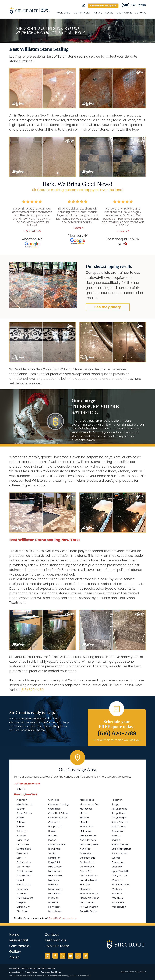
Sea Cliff (116, 835)
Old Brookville (87, 862)
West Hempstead (121, 885)
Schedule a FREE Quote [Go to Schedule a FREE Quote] (103, 6)
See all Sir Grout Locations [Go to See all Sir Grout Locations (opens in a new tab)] (63, 918)
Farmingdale (23, 885)
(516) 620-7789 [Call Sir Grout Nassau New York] (134, 5)
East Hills (21, 858)
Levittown (53, 885)
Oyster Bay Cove (89, 876)
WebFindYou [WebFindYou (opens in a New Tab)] (140, 972)
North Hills (85, 849)
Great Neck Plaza (58, 818)
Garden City (23, 907)
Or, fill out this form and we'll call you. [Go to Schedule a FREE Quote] (117, 740)
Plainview (85, 885)
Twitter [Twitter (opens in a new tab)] (63, 956)
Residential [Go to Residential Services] (64, 13)
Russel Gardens (120, 822)
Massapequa (87, 800)
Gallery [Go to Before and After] (98, 13)
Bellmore (21, 827)
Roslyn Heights (119, 818)
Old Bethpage (88, 858)
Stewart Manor (120, 853)
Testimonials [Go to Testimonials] (124, 13)
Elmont (20, 880)
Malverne (53, 902)
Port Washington (89, 907)
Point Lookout (87, 902)
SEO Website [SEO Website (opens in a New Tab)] (126, 972)
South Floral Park (121, 844)
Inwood (52, 840)
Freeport (21, 902)
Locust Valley (55, 889)
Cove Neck (22, 853)
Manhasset (54, 907)
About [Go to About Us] (109, 13)
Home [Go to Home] (14, 935)
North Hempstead (90, 844)
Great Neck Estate (58, 813)
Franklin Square (25, 898)
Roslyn (115, 804)
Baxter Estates (24, 813)
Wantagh (117, 880)
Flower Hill (22, 893)
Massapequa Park (90, 804)
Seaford (116, 840)
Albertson (22, 800)
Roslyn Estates (119, 809)
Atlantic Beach (24, 804)
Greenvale (54, 822)
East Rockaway (25, 871)
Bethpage (22, 831)
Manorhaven (55, 911)
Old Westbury (87, 867)
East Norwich (23, 867)
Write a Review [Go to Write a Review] (83, 5)
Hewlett (52, 831)
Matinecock (86, 809)
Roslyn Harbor (119, 813)
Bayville (21, 818)
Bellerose (21, 822)
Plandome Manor (89, 898)
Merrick (84, 813)
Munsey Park (87, 827)
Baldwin (21, 809)
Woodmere (118, 902)
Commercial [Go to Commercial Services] (82, 13)
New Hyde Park (88, 835)
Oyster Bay (86, 871)
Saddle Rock (118, 827)
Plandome (86, 889)
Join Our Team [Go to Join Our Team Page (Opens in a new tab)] (57, 946)
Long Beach (55, 893)
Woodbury (117, 898)
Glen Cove (22, 911)
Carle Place (23, 840)
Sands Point (118, 831)
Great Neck (54, 809)
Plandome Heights (90, 893)
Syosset (116, 858)
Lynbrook (53, 898)
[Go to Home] (31, 11)
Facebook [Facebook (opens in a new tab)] (55, 956)
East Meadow (24, 862)
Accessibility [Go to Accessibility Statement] (15, 972)
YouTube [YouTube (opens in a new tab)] (70, 956)
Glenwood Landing (58, 804)
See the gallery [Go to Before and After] (108, 307)
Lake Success (55, 867)
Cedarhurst (23, 844)
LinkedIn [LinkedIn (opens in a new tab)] (78, 956)
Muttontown (86, 831)
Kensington (54, 858)
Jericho (52, 853)
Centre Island (24, 849)
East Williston (23, 876)
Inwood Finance (57, 844)
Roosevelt (117, 800)
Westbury (117, 889)
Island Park (54, 849)
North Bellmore (88, 840)
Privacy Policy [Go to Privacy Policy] (31, 972)
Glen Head (54, 800)
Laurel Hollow (55, 876)
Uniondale (117, 867)
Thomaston (118, 862)
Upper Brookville (120, 871)
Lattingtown (55, 871)
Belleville (21, 789)
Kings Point (54, 862)
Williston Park (119, 893)
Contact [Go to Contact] (140, 13)
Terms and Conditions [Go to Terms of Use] (51, 972)
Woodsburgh (119, 907)
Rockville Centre (88, 911)
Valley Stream (119, 876)
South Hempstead (122, 849)
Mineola (84, 822)
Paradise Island (88, 880)
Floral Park (22, 889)
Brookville (22, 835)
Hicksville (53, 835)
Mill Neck (84, 818)
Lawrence (54, 880)
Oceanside (86, 853)
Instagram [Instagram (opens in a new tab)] (48, 956)
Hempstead (55, 827)
